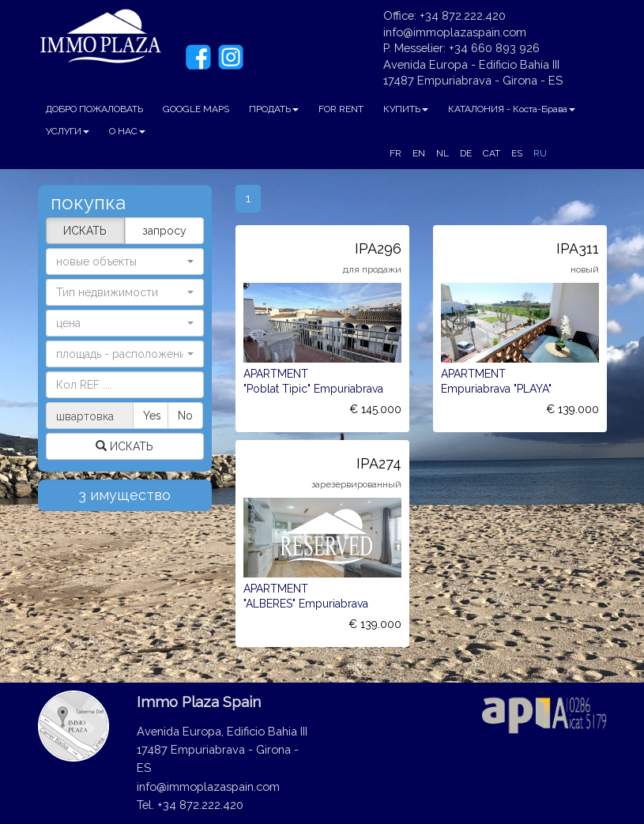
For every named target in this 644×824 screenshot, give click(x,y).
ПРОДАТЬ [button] (274, 109)
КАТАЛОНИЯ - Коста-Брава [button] (512, 109)
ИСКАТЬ (85, 231)
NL (443, 153)
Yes (152, 416)
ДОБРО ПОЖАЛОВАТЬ (94, 109)
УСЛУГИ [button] (68, 131)
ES (517, 153)
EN (419, 153)
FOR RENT (341, 109)
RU (540, 153)
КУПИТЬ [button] (406, 109)
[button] (125, 292)
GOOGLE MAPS (196, 109)
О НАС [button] (127, 131)
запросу (164, 231)
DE (466, 153)
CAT (491, 153)
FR (395, 153)
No (185, 416)
